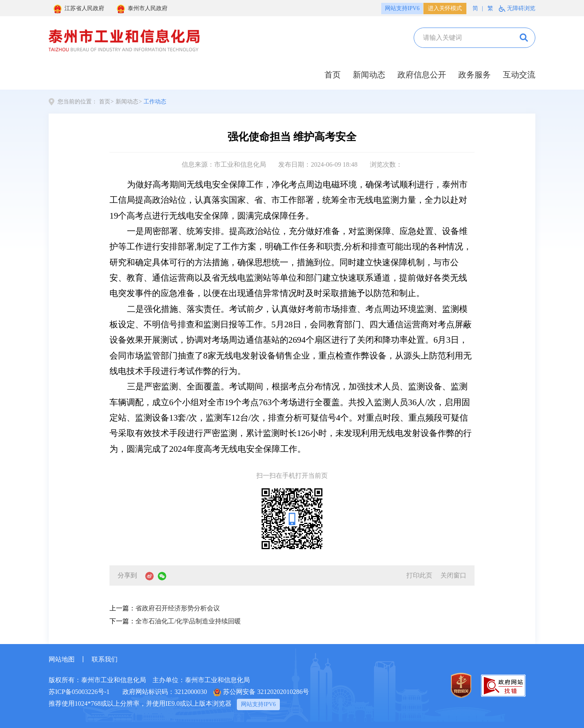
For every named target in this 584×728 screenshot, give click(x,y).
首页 (333, 75)
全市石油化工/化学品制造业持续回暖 (188, 621)
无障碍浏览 (521, 8)
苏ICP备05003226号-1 (79, 692)
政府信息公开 (422, 75)
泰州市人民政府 (142, 9)
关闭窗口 (453, 575)
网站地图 (62, 659)
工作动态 (155, 102)
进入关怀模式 (445, 8)
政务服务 (474, 75)
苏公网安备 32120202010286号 (261, 692)
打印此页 (419, 575)
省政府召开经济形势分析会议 (178, 608)
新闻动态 (369, 75)
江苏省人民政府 (78, 9)
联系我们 (105, 659)
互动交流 (519, 75)
